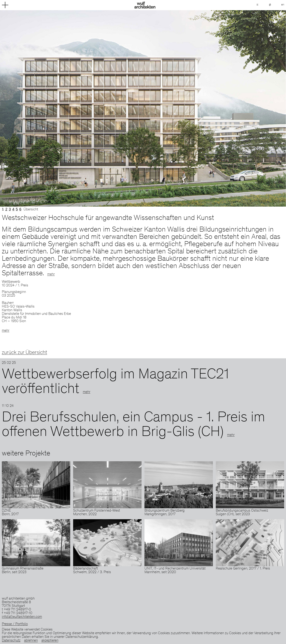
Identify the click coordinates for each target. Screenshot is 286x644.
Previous (71, 108)
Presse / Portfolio (15, 624)
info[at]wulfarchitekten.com (22, 617)
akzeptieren (50, 641)
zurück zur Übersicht (24, 353)
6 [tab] (20, 209)
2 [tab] (6, 209)
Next (214, 108)
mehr (51, 275)
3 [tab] (10, 209)
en (283, 5)
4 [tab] (13, 209)
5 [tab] (17, 209)
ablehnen (31, 641)
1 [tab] (3, 209)
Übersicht (31, 210)
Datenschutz (11, 641)
